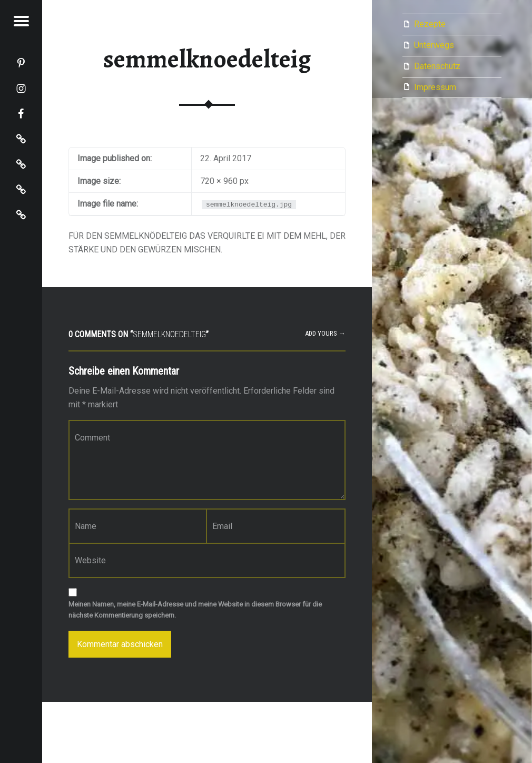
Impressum (435, 87)
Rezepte (430, 24)
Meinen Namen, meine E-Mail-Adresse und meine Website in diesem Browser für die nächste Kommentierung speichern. (195, 610)
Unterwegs (434, 45)
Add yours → (325, 333)
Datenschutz (437, 66)
